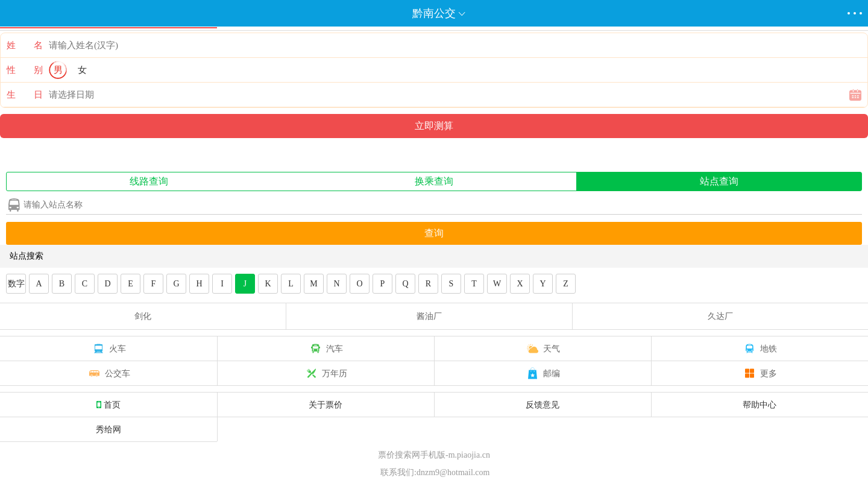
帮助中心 (759, 405)
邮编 (542, 373)
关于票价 (325, 405)
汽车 (325, 349)
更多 (759, 373)
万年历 (325, 373)
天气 (542, 349)
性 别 (25, 70)
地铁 (759, 349)
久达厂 (720, 316)
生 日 (25, 95)
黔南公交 (434, 13)
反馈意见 (542, 405)
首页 (108, 405)
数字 (16, 284)
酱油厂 (429, 316)
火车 (108, 349)
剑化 (143, 316)
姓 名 (25, 45)
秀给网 (108, 429)
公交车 (108, 373)
